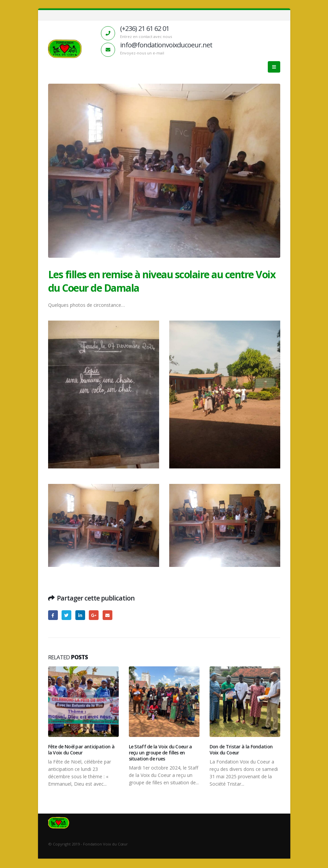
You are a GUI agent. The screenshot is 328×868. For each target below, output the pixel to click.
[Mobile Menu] (274, 67)
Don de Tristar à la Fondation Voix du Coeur (241, 750)
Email (107, 615)
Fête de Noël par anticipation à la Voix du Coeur (81, 750)
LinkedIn (80, 615)
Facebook (53, 615)
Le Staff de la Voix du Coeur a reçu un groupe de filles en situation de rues (160, 753)
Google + (94, 615)
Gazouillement (66, 615)
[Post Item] (83, 702)
